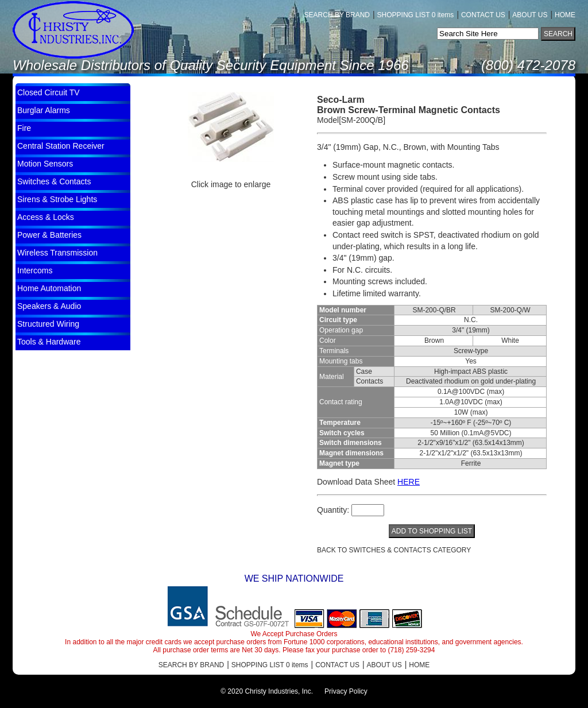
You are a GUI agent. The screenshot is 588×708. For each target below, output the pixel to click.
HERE (409, 482)
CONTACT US (483, 15)
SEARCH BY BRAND (337, 15)
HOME (565, 15)
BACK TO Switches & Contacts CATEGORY (394, 550)
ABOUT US (530, 15)
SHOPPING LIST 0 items (416, 15)
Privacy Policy (346, 691)
